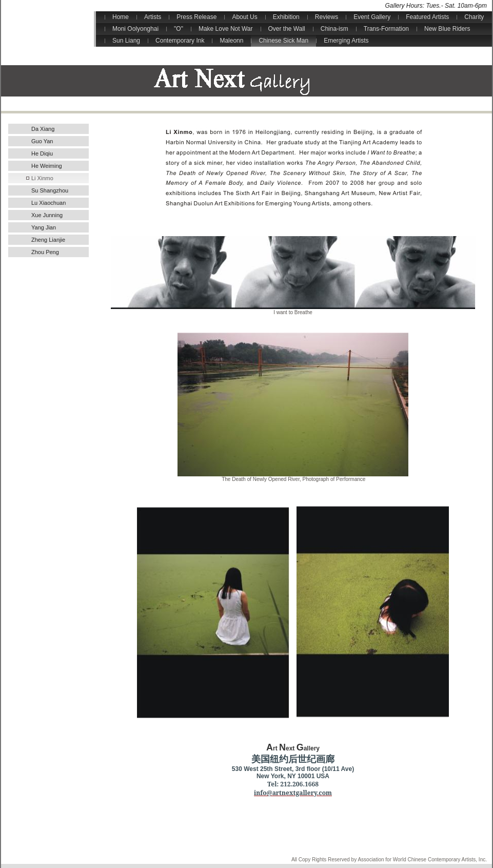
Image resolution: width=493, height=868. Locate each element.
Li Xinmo (42, 178)
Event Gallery (372, 17)
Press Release (196, 17)
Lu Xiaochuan (48, 203)
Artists (153, 17)
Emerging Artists (346, 41)
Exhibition (286, 17)
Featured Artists (427, 17)
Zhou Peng (45, 252)
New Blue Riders (447, 29)
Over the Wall (287, 29)
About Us (244, 17)
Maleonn (231, 41)
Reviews (327, 17)
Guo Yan (42, 141)
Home (121, 17)
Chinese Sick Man (283, 41)
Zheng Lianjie (48, 240)
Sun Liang (126, 41)
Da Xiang (43, 129)
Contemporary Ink (180, 41)
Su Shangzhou (50, 190)
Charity (474, 17)
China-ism (334, 29)
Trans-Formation (386, 29)
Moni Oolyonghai (135, 29)
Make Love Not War (226, 29)
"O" (179, 29)
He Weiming (47, 166)
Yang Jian (44, 227)
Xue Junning (47, 215)
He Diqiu (42, 153)
